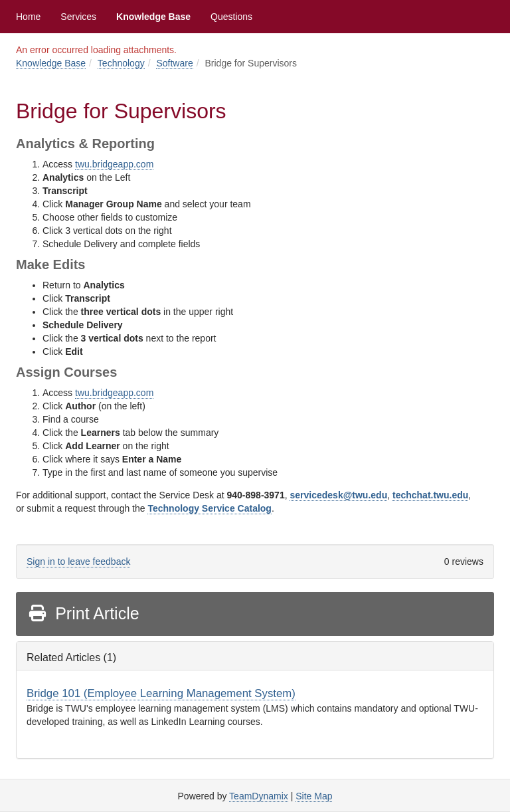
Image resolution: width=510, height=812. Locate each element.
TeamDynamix (259, 796)
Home (28, 17)
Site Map (314, 796)
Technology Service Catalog (209, 508)
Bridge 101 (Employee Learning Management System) (161, 693)
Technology (121, 63)
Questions (231, 17)
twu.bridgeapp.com (114, 164)
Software (174, 63)
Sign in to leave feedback (78, 561)
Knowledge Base (153, 17)
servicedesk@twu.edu (338, 495)
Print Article (83, 613)
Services (78, 17)
